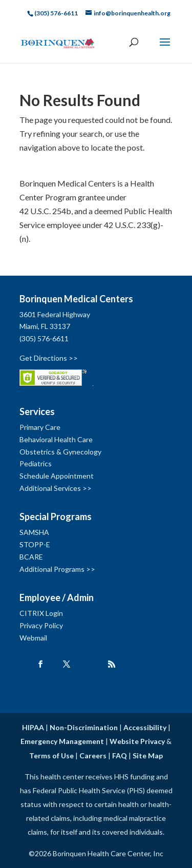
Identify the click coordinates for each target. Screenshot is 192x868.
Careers (93, 756)
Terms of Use (51, 756)
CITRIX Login (41, 613)
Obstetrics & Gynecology (60, 452)
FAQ (120, 756)
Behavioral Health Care (56, 439)
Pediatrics (36, 463)
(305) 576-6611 (44, 338)
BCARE (31, 557)
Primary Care (40, 427)
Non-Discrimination (84, 727)
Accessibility (145, 727)
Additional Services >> (56, 488)
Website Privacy (137, 741)
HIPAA (33, 727)
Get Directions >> (49, 358)
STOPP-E (35, 544)
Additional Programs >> (57, 569)
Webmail (33, 638)
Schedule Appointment (57, 476)
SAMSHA (34, 532)
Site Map (148, 756)
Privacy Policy (41, 625)
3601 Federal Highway (55, 314)
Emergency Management (62, 741)
